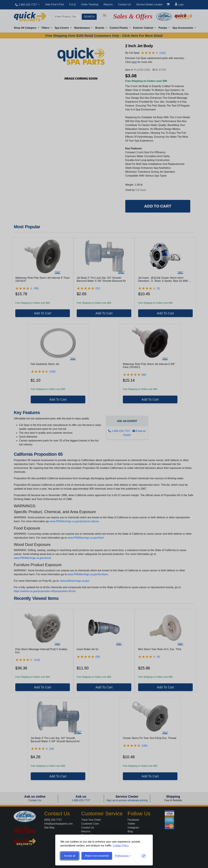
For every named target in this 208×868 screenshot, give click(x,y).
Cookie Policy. (121, 846)
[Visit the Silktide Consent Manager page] (144, 856)
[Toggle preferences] (123, 856)
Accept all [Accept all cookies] (70, 856)
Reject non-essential (97, 856)
